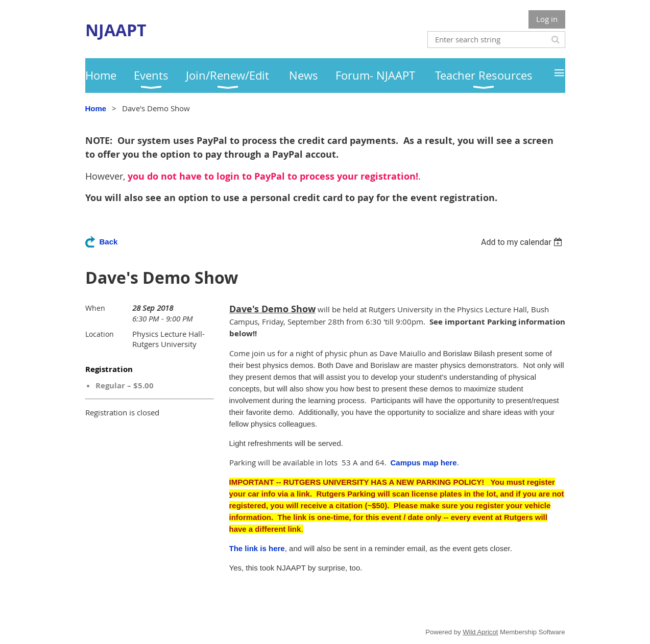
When (95, 308)
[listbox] (523, 242)
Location (100, 334)
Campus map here (424, 463)
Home (96, 108)
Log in (547, 19)
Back (109, 242)
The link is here (257, 548)
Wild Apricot (480, 632)
